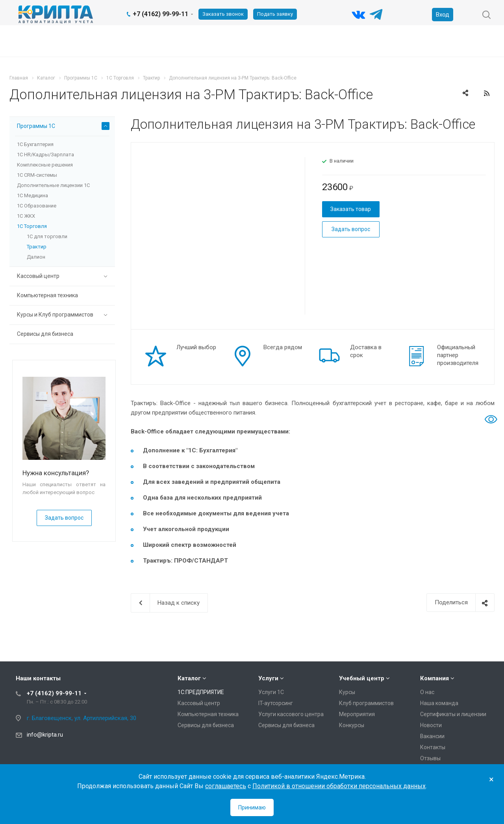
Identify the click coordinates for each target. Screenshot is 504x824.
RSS (487, 93)
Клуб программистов (366, 703)
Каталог (189, 678)
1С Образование (37, 206)
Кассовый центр (63, 276)
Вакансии (432, 736)
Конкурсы (352, 725)
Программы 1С (63, 126)
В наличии (342, 161)
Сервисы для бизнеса (45, 334)
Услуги (268, 678)
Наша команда (439, 703)
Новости (431, 725)
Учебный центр (362, 678)
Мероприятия (357, 714)
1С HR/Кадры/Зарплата (45, 155)
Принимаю (252, 807)
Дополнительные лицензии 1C (53, 185)
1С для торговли (47, 236)
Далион (36, 257)
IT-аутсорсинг (276, 703)
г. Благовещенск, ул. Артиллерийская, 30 (82, 718)
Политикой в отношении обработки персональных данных (339, 786)
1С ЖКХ (26, 216)
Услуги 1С (271, 692)
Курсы (347, 692)
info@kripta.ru (45, 735)
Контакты (433, 747)
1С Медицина (32, 195)
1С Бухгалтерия (35, 144)
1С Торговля (32, 226)
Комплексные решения (45, 165)
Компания (435, 678)
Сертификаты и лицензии (453, 714)
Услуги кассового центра (291, 714)
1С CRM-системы (37, 175)
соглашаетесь (226, 786)
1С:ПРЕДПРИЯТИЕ (201, 692)
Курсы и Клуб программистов (63, 315)
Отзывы (430, 758)
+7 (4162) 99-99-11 (160, 14)
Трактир (37, 247)
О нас (427, 692)
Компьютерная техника (47, 295)
